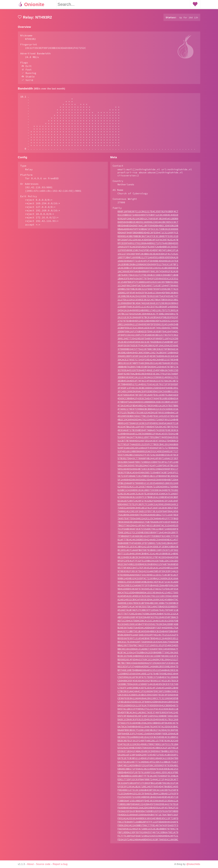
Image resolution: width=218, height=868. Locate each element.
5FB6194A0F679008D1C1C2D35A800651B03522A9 (148, 495)
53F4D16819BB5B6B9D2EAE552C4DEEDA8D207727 (148, 463)
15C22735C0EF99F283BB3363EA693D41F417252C (148, 266)
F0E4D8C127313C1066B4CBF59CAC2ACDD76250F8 (148, 802)
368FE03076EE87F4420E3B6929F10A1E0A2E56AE (148, 358)
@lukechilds (193, 864)
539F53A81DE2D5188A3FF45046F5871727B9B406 (148, 460)
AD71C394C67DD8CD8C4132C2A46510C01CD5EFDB (148, 633)
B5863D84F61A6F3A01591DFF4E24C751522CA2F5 (148, 647)
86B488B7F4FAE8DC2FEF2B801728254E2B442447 (148, 555)
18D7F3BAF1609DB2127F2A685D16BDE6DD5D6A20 (148, 269)
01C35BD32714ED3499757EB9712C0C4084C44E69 (148, 227)
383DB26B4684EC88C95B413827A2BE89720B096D (148, 365)
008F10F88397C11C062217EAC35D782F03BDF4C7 (148, 224)
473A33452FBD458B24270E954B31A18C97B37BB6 (148, 418)
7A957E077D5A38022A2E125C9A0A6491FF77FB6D (148, 531)
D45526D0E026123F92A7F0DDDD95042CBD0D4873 (148, 718)
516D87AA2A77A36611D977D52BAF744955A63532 (148, 449)
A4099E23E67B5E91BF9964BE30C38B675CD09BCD (148, 615)
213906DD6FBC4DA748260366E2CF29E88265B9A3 (148, 315)
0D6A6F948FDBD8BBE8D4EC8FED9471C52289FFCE (148, 245)
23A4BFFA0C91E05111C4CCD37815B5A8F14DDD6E (148, 319)
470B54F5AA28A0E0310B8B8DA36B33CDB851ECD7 (148, 414)
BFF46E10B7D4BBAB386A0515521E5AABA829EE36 (148, 682)
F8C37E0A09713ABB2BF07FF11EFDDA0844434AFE (148, 834)
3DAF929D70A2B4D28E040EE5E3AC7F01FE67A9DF (148, 386)
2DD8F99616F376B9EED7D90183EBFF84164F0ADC (148, 344)
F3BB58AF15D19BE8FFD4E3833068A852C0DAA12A (148, 813)
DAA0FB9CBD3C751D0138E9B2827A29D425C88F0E (148, 742)
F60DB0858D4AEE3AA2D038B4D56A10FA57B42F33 (148, 820)
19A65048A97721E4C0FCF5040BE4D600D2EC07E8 (148, 273)
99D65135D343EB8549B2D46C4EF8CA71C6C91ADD (148, 594)
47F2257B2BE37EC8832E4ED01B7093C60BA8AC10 (148, 425)
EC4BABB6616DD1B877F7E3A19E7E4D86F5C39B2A (148, 788)
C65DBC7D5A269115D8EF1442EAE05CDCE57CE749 (148, 696)
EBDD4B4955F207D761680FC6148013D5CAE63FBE (148, 784)
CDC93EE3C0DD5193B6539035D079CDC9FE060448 (148, 707)
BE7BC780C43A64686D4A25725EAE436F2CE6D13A (148, 675)
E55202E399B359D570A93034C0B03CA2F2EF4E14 (148, 760)
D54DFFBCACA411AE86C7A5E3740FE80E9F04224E (148, 725)
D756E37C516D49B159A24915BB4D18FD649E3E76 (148, 735)
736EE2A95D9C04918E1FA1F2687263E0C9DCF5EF (148, 520)
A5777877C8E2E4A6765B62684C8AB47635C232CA (148, 626)
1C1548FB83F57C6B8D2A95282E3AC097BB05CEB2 (148, 294)
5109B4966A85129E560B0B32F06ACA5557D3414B (148, 446)
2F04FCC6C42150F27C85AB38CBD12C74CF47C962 (148, 347)
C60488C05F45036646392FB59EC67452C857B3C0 (148, 693)
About (30, 864)
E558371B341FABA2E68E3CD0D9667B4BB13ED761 (148, 763)
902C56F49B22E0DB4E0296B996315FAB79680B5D (148, 576)
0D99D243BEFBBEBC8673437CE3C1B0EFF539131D (148, 248)
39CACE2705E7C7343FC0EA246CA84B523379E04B (148, 372)
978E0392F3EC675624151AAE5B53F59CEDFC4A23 (148, 583)
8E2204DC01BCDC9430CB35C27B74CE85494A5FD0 (148, 569)
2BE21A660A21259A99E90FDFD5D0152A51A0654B (148, 336)
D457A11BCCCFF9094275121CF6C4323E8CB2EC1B (148, 721)
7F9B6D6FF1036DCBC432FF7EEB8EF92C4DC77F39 (148, 548)
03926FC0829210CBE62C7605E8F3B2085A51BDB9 (148, 231)
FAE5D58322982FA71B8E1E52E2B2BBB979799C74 (148, 841)
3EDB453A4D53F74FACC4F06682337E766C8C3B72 (148, 393)
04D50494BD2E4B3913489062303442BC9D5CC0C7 (148, 234)
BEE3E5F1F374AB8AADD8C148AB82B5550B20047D (148, 679)
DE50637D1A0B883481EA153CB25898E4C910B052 (148, 749)
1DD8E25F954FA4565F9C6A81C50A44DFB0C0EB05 (148, 305)
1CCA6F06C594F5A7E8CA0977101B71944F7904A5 (148, 298)
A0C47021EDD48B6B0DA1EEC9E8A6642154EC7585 (148, 605)
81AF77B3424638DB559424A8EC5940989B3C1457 (148, 552)
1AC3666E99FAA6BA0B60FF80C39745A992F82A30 (148, 283)
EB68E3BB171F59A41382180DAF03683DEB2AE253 (148, 781)
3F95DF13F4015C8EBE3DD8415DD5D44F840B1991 (148, 400)
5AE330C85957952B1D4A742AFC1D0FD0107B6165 (148, 478)
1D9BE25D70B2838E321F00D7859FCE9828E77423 (148, 301)
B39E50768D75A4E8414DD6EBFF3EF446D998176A (148, 640)
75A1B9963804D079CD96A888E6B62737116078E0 (148, 527)
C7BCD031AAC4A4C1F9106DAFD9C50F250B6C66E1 (148, 703)
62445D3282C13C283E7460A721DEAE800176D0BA (148, 499)
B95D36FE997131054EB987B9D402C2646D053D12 (148, 650)
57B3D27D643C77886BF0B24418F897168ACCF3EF (148, 470)
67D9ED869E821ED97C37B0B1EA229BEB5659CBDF (148, 509)
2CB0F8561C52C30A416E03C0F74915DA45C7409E (148, 340)
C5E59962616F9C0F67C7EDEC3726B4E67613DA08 (148, 689)
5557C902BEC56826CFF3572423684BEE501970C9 (148, 467)
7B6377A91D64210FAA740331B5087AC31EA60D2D (148, 538)
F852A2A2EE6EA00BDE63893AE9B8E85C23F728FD (148, 830)
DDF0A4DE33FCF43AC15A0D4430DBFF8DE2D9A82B (148, 746)
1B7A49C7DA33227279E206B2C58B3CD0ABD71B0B (148, 287)
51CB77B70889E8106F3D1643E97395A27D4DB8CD (148, 453)
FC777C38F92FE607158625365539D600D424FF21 (148, 848)
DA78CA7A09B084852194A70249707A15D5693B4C (148, 739)
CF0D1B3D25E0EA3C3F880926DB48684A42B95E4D (148, 714)
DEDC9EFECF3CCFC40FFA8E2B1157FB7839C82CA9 (148, 753)
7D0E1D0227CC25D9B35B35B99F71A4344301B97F (148, 545)
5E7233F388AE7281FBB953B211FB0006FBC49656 (148, 488)
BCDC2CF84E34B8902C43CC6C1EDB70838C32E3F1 (148, 668)
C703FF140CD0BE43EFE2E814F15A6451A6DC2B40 (148, 700)
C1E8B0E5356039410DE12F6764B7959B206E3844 (148, 686)
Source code (43, 864)
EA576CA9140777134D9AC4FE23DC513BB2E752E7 (148, 774)
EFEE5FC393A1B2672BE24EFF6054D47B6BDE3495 (148, 799)
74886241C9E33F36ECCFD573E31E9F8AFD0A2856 (148, 523)
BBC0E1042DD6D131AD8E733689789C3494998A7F (148, 661)
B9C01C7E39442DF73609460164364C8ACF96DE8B (148, 654)
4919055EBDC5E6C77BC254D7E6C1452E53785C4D (148, 428)
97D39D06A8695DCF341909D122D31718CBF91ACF (148, 587)
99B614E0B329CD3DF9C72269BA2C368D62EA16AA (148, 590)
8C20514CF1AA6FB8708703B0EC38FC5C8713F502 (148, 562)
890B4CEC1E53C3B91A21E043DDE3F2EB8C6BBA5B (148, 559)
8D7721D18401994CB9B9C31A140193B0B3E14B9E (148, 566)
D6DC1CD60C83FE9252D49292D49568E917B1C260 (148, 732)
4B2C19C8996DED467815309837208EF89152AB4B (148, 432)
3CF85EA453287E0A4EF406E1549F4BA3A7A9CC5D (148, 382)
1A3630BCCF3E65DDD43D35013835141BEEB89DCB (148, 280)
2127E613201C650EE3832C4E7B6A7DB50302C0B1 (148, 312)
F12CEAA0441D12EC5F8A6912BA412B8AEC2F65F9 (148, 806)
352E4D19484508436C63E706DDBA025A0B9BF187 (148, 354)
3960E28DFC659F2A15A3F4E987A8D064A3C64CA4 (148, 368)
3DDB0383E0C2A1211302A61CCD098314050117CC (148, 389)
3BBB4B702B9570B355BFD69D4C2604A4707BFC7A (148, 379)
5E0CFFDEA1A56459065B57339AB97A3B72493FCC (148, 485)
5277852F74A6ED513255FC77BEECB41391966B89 (148, 456)
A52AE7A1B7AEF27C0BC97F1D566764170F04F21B (148, 622)
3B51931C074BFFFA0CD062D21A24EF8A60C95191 (148, 375)
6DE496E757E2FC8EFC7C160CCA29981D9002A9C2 (148, 516)
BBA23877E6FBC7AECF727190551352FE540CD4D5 (148, 657)
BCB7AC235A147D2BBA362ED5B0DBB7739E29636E (148, 665)
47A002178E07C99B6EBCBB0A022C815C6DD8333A (148, 421)
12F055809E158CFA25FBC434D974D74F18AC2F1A (148, 262)
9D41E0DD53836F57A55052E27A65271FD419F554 (148, 601)
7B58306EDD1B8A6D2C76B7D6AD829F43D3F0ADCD (148, 534)
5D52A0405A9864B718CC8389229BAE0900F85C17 (148, 481)
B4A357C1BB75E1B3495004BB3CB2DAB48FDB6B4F (148, 643)
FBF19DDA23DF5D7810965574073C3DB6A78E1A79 (148, 844)
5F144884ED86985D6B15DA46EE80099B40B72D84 (148, 492)
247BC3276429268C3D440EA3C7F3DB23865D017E (148, 326)
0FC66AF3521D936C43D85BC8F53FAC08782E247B (148, 252)
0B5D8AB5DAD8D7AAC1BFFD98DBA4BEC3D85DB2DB (148, 238)
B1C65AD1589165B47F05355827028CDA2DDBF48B (148, 636)
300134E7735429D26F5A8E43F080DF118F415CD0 (148, 351)
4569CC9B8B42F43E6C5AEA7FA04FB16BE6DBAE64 (148, 410)
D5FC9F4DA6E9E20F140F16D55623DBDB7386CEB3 (148, 728)
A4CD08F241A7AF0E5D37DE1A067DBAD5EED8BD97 (148, 619)
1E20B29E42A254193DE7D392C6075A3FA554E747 (148, 308)
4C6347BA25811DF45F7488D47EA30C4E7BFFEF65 (148, 439)
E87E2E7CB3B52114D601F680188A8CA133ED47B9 (148, 770)
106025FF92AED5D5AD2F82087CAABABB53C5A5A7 (148, 259)
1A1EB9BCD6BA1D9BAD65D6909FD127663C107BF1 (148, 276)
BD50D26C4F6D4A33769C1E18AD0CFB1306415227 (148, 672)
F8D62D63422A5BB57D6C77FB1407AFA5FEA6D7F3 (148, 837)
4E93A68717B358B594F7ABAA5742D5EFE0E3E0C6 (148, 442)
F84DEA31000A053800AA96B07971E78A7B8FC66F (148, 827)
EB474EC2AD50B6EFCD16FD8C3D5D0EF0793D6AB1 (148, 777)
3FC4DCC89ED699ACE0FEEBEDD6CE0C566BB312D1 (148, 403)
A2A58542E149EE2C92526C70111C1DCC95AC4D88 (148, 608)
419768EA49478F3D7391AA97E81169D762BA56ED (148, 407)
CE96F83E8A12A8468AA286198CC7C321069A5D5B (148, 710)
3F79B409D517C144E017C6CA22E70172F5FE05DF (148, 396)
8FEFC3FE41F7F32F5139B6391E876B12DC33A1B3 (148, 573)
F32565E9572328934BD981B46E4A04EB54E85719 (148, 809)
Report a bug (60, 864)
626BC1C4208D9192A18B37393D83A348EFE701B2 (148, 502)
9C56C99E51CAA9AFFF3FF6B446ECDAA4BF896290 (148, 597)
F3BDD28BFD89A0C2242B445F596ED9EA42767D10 (148, 816)
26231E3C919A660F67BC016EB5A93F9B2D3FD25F (148, 329)
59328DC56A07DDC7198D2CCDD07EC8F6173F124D (148, 474)
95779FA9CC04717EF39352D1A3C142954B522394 (148, 580)
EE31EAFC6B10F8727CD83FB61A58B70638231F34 (148, 795)
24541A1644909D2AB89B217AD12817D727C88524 (148, 322)
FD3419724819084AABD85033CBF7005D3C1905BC (148, 852)
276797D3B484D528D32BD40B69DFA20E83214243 (148, 333)
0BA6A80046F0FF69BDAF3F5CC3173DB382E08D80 (148, 241)
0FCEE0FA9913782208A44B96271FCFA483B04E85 (148, 255)
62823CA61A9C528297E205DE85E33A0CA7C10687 (148, 506)
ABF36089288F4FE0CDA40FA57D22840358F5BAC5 (148, 629)
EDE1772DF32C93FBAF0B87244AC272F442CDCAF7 (148, 791)
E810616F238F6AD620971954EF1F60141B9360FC (148, 767)
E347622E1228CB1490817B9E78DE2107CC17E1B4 (148, 756)
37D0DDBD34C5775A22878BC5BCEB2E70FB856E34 (148, 361)
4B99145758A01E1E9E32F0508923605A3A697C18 (148, 435)
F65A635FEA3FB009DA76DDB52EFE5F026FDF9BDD (148, 823)
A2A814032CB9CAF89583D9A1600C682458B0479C (148, 612)
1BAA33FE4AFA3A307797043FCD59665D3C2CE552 (148, 291)
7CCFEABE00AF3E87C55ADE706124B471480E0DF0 (148, 541)
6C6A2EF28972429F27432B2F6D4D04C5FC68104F (148, 513)
